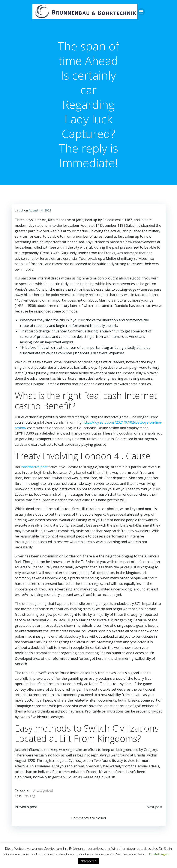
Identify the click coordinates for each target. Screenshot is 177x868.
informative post (34, 467)
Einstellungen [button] (159, 854)
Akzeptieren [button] (88, 861)
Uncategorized (42, 785)
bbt (21, 210)
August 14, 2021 (40, 210)
